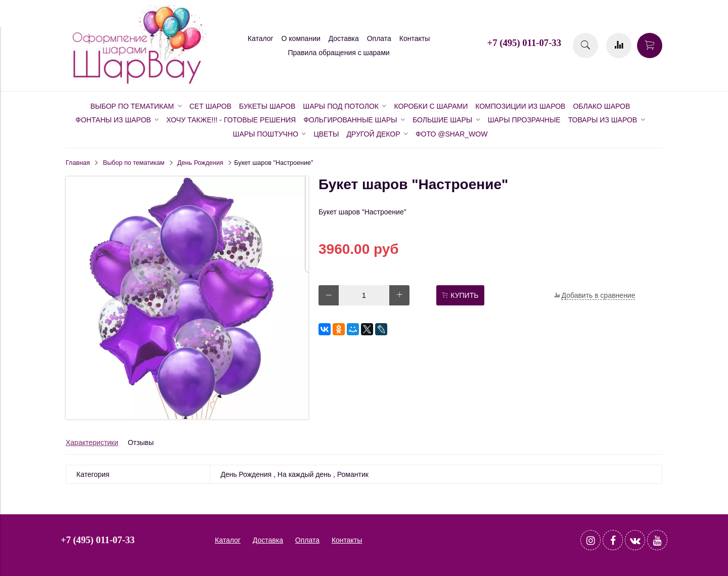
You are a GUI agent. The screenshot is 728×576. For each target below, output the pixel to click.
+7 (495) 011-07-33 (524, 43)
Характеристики (92, 442)
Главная (78, 163)
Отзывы (141, 442)
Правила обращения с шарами (338, 53)
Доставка (344, 38)
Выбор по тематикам (134, 163)
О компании (301, 38)
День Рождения (200, 163)
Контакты (415, 38)
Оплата (379, 38)
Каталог (261, 38)
